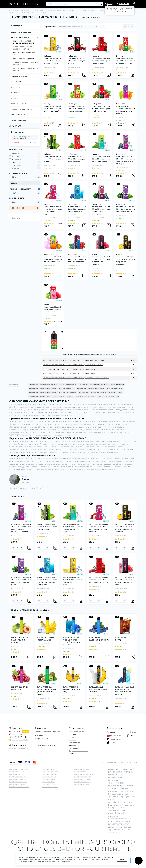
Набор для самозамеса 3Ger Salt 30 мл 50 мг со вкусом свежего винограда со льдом (125, 159)
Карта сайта (73, 745)
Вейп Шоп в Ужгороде (82, 769)
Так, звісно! (118, 11)
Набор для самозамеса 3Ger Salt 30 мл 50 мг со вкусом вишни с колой (101, 60)
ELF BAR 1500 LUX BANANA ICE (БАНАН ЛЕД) (72, 689)
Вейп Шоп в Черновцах (83, 782)
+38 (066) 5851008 (127, 797)
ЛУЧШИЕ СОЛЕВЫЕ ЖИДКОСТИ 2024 (24, 54)
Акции (71, 754)
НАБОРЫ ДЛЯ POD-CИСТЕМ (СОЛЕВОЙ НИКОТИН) (23, 48)
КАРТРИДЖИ (16, 87)
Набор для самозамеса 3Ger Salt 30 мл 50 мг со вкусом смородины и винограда (101, 209)
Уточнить (33, 143)
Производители (75, 748)
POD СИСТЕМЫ (16, 82)
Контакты (72, 740)
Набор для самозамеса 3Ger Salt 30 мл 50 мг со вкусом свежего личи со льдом (53, 209)
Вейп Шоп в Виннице (17, 772)
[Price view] (132, 27)
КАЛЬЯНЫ (15, 98)
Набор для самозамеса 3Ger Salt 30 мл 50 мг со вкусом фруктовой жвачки (53, 258)
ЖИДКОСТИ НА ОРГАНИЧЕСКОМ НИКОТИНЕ (25, 64)
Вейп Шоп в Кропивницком (19, 787)
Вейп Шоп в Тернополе (50, 787)
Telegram (131, 732)
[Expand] (37, 32)
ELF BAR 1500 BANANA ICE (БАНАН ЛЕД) (46, 639)
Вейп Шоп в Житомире (18, 777)
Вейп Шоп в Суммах (49, 784)
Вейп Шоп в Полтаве (49, 779)
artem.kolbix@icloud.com (120, 802)
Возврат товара (75, 743)
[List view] (128, 27)
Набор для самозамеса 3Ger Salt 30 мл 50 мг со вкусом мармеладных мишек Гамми (125, 109)
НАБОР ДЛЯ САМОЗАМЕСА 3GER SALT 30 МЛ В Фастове (97, 397)
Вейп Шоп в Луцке (48, 769)
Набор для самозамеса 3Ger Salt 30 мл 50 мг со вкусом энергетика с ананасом (125, 259)
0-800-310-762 (15, 731)
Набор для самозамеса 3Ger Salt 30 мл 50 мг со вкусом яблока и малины (53, 308)
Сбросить (16, 143)
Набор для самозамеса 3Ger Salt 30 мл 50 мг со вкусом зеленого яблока (77, 107)
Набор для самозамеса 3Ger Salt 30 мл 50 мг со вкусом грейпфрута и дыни (125, 60)
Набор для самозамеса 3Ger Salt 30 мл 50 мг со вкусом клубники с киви (101, 107)
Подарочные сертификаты (78, 751)
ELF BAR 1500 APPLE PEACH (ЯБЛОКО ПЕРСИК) (20, 640)
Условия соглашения (77, 732)
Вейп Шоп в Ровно (49, 782)
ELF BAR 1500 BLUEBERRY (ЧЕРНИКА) (99, 639)
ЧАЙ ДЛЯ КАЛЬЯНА (18, 115)
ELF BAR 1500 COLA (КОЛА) (123, 639)
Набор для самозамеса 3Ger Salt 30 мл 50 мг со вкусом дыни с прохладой (53, 107)
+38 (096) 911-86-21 (19, 737)
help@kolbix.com (41, 739)
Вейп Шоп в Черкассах (82, 777)
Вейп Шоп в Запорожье (18, 779)
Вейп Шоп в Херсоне (82, 772)
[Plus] (21, 548)
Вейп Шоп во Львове (82, 784)
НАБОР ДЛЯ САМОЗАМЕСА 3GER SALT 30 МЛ (94, 11)
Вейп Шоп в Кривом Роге (18, 784)
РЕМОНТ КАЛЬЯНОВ (18, 120)
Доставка (72, 734)
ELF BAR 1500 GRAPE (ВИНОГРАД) (20, 688)
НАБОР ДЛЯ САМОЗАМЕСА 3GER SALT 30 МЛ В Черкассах (99, 388)
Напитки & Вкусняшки (19, 76)
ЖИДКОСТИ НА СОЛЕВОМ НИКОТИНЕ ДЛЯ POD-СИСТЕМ (54, 11)
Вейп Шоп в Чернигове (83, 779)
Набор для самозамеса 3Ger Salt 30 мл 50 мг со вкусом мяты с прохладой (101, 158)
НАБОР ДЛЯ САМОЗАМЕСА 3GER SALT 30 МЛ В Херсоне (101, 392)
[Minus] (13, 548)
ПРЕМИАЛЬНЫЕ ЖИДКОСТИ (23, 59)
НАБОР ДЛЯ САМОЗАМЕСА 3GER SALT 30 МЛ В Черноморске (53, 384)
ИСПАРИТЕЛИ (16, 93)
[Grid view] (125, 27)
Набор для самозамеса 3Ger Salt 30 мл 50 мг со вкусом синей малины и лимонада (77, 209)
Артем (25, 479)
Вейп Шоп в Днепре (16, 774)
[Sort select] (78, 27)
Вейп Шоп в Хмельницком (84, 774)
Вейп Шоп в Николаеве (50, 772)
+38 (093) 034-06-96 (20, 740)
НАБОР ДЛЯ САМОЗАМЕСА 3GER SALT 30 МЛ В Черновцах (52, 388)
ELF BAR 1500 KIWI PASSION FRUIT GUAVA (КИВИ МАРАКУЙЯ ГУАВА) (46, 691)
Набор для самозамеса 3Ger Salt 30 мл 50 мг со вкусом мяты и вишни (77, 158)
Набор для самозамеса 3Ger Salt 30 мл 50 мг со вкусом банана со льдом (53, 60)
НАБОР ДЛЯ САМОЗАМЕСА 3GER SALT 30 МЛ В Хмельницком (53, 392)
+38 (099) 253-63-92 (20, 734)
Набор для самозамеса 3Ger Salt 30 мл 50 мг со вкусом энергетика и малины (101, 259)
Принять (122, 859)
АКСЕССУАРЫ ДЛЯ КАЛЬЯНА (22, 109)
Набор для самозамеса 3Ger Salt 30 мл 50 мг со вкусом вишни (77, 60)
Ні (126, 11)
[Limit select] (103, 27)
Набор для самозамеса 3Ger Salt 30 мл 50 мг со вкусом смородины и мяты (125, 208)
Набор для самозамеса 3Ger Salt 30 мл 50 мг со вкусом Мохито (53, 158)
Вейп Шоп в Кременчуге (18, 782)
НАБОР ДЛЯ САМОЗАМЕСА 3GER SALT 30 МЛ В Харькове (51, 397)
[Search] (101, 4)
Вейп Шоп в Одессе (49, 777)
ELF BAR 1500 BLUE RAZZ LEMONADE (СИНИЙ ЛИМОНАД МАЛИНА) (71, 641)
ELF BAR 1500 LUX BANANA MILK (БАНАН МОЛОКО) (98, 689)
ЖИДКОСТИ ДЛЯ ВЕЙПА (22, 11)
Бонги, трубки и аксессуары (21, 32)
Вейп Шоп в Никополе (50, 774)
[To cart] (60, 75)
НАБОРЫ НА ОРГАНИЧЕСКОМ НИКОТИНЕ (24, 70)
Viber (130, 736)
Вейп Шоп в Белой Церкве (19, 769)
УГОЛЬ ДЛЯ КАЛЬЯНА (19, 104)
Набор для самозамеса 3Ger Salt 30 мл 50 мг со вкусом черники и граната (77, 258)
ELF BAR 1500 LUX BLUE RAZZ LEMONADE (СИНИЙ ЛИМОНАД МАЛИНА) (124, 691)
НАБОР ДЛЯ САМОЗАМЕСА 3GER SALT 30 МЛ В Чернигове (102, 384)
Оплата (72, 737)
